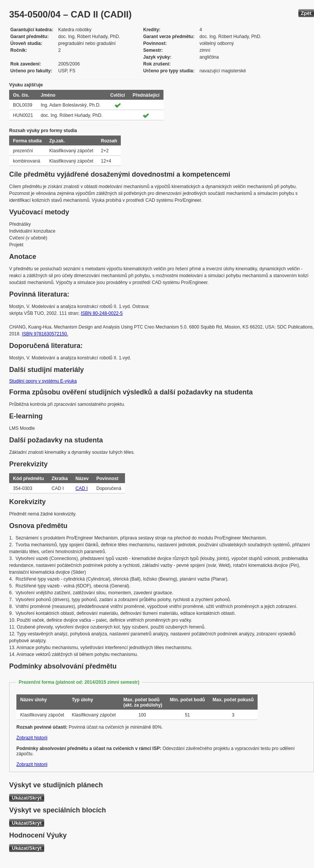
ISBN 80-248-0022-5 (102, 313)
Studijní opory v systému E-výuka (43, 381)
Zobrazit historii (32, 738)
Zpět (306, 13)
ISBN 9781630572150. (45, 334)
